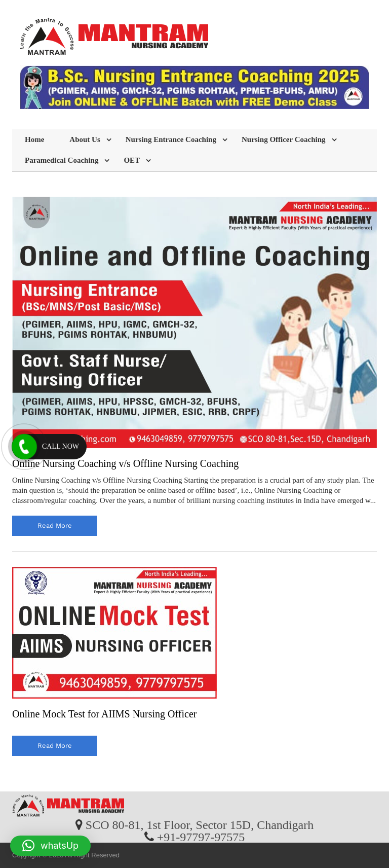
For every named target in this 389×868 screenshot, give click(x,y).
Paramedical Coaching (62, 160)
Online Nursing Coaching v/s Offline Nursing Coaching (125, 463)
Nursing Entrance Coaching (171, 139)
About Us (85, 139)
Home (34, 139)
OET (132, 160)
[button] (50, 846)
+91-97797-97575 (201, 837)
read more (55, 526)
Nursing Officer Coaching (284, 139)
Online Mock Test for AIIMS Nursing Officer (104, 714)
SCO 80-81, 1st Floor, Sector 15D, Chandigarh (200, 824)
